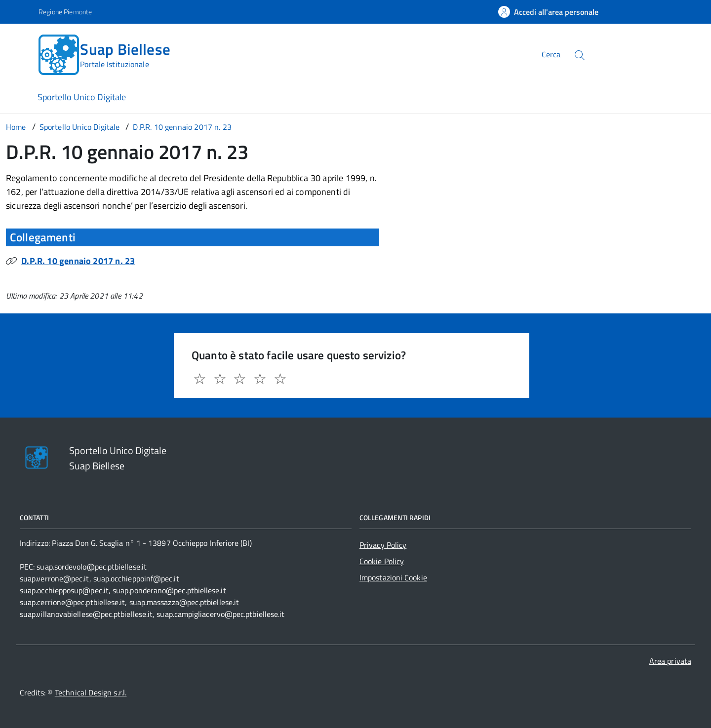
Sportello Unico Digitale (82, 97)
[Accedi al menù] (21, 53)
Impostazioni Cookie (393, 577)
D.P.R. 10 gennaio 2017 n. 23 (78, 261)
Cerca (551, 54)
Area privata (670, 661)
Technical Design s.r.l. (91, 692)
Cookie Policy (382, 561)
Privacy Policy (383, 545)
